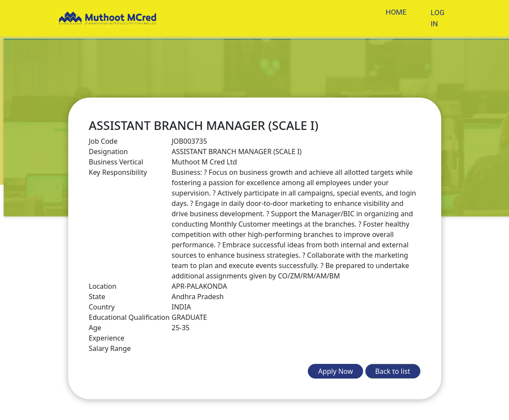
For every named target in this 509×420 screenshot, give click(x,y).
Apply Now (335, 371)
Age (95, 328)
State (97, 297)
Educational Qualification (129, 317)
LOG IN (438, 18)
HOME (396, 12)
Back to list (393, 371)
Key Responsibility (118, 172)
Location (103, 286)
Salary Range (110, 348)
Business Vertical (116, 162)
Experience (107, 338)
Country (102, 307)
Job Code (103, 141)
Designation (109, 152)
